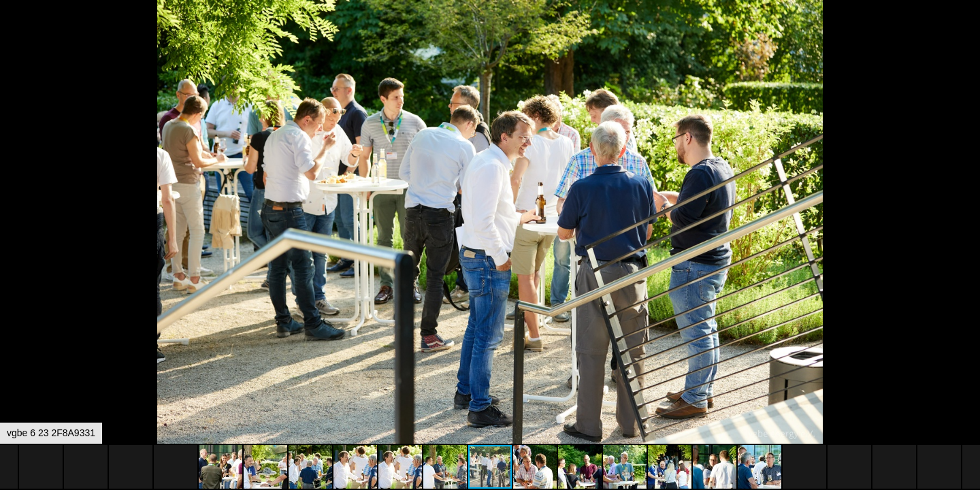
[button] (968, 35)
